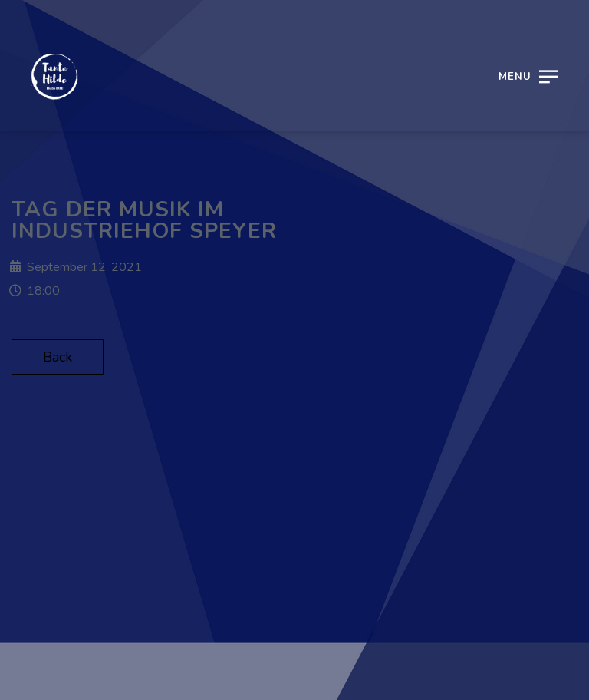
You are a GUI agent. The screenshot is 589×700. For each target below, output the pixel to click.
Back (58, 357)
